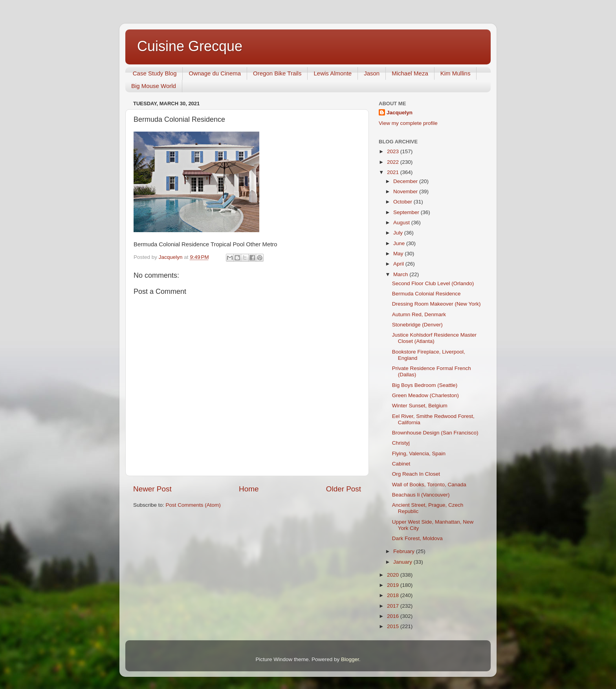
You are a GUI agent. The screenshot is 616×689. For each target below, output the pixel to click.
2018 (394, 595)
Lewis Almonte (333, 73)
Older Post (344, 489)
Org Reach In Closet (416, 474)
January (403, 562)
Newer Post (152, 489)
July (399, 233)
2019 (394, 585)
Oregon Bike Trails (277, 73)
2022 (394, 162)
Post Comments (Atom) (193, 505)
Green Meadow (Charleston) (425, 395)
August (402, 223)
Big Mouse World (154, 86)
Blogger (350, 659)
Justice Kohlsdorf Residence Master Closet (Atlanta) (434, 338)
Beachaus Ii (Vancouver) (421, 495)
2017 (394, 606)
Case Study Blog (155, 73)
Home (249, 489)
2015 (394, 626)
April (399, 264)
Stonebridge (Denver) (417, 325)
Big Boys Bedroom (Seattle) (425, 385)
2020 (394, 575)
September (407, 212)
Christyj (401, 443)
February (405, 551)
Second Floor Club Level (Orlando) (433, 283)
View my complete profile (408, 123)
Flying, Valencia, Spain (419, 454)
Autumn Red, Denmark (419, 314)
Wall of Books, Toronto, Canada (429, 485)
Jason (372, 73)
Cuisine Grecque (190, 46)
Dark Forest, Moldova (417, 538)
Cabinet (401, 464)
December (406, 181)
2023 (394, 151)
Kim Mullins (456, 73)
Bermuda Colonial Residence (426, 294)
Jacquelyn (400, 113)
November (406, 191)
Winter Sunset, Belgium (420, 406)
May (399, 254)
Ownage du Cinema (215, 73)
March (401, 274)
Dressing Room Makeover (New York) (436, 304)
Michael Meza (410, 73)
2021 (394, 172)
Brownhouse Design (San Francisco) (435, 433)
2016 (394, 616)
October (403, 202)
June (400, 243)
